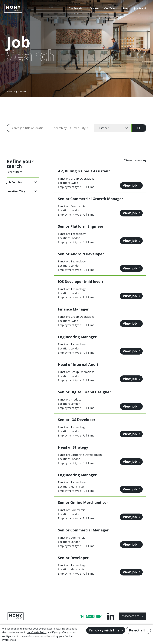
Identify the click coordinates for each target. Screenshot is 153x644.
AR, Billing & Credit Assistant (84, 171)
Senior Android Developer (81, 254)
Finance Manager (73, 309)
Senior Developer (73, 558)
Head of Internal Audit (78, 364)
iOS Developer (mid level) (80, 281)
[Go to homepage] (13, 8)
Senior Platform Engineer (81, 226)
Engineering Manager (77, 337)
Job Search (140, 8)
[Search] (139, 128)
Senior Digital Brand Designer (84, 392)
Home (10, 92)
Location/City (16, 191)
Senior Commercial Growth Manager (91, 199)
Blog (126, 8)
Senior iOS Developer (77, 420)
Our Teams (111, 8)
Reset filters (14, 172)
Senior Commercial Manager (83, 530)
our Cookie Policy (36, 632)
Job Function (15, 182)
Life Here (93, 8)
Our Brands (75, 8)
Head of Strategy (73, 447)
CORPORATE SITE (133, 616)
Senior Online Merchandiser (83, 502)
